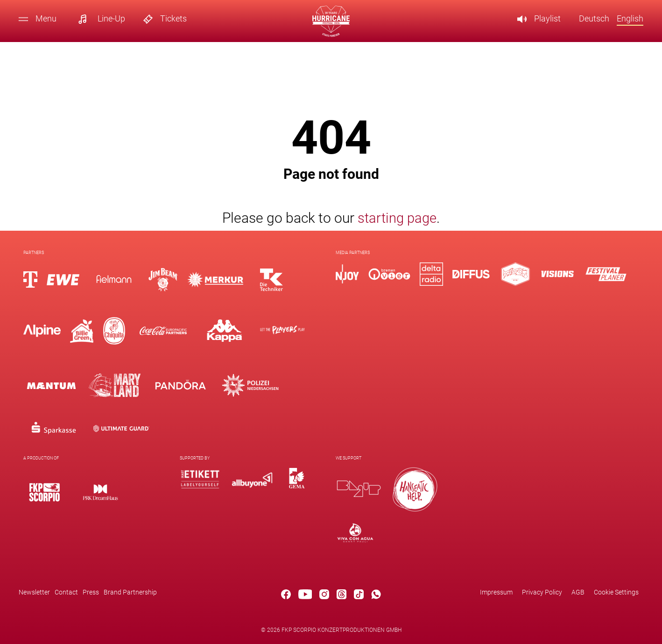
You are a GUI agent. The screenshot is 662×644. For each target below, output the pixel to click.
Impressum (496, 592)
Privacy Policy (542, 592)
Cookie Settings (616, 592)
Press (91, 592)
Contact (66, 592)
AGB (578, 592)
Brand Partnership (130, 592)
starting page (397, 218)
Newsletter (34, 592)
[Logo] (44, 492)
